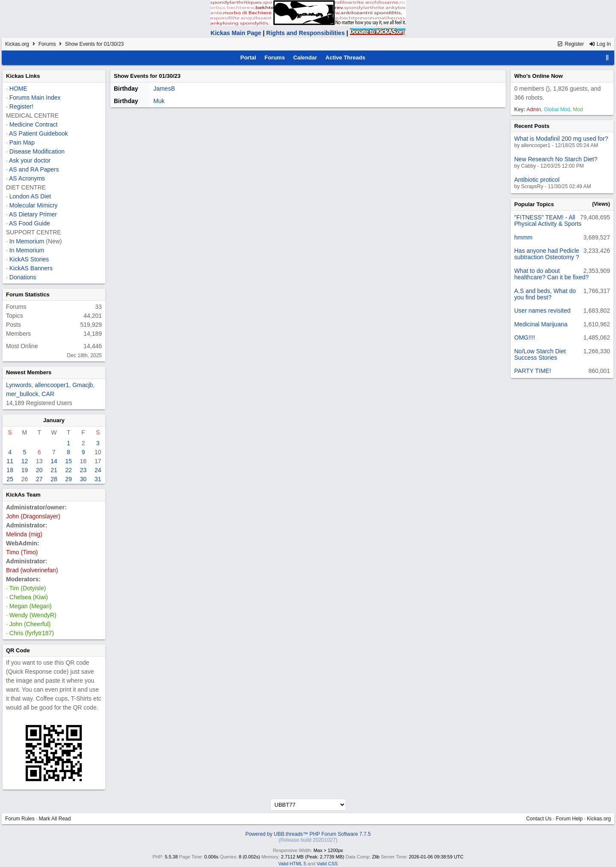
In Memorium (27, 241)
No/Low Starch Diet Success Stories (540, 354)
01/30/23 (170, 76)
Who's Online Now (539, 76)
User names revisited (542, 311)
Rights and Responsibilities (305, 33)
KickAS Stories (29, 259)
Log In (600, 44)
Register (570, 44)
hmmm (523, 237)
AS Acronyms (27, 178)
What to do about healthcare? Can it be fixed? (551, 274)
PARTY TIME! (533, 371)
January (54, 420)
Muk (159, 101)
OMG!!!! (525, 337)
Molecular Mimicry (34, 205)
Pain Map (22, 142)
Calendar (305, 58)
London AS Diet (30, 196)
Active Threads (345, 58)
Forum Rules (20, 819)
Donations (23, 277)
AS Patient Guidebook (38, 133)
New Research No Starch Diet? (556, 159)
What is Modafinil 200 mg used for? (561, 139)
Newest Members (29, 372)
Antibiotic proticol (537, 180)
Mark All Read (55, 819)
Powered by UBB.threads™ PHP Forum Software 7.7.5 (308, 834)
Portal (248, 58)
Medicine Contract (34, 124)
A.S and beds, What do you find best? (545, 294)
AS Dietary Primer (33, 214)
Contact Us (539, 819)
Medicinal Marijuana (541, 324)
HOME (18, 89)
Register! (21, 107)
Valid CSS (327, 864)
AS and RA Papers (34, 169)
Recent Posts (532, 126)
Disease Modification (37, 151)
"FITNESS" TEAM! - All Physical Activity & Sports (548, 220)
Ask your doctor (30, 160)
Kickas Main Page (236, 33)
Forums (47, 44)
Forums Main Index (35, 98)
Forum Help (569, 819)
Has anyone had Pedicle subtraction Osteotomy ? (547, 254)
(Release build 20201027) (308, 840)
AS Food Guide (30, 223)
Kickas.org (17, 44)
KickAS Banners (31, 268)
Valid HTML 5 (292, 864)
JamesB (164, 89)
